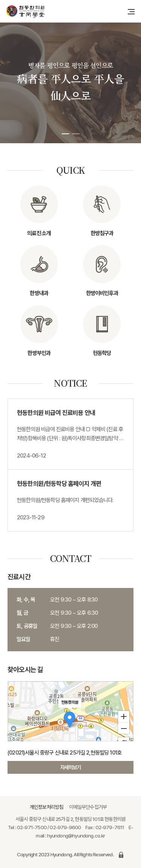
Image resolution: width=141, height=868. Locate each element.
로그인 (121, 855)
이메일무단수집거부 (88, 807)
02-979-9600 (65, 827)
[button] (65, 134)
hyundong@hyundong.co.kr (76, 836)
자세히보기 (71, 767)
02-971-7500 (32, 827)
